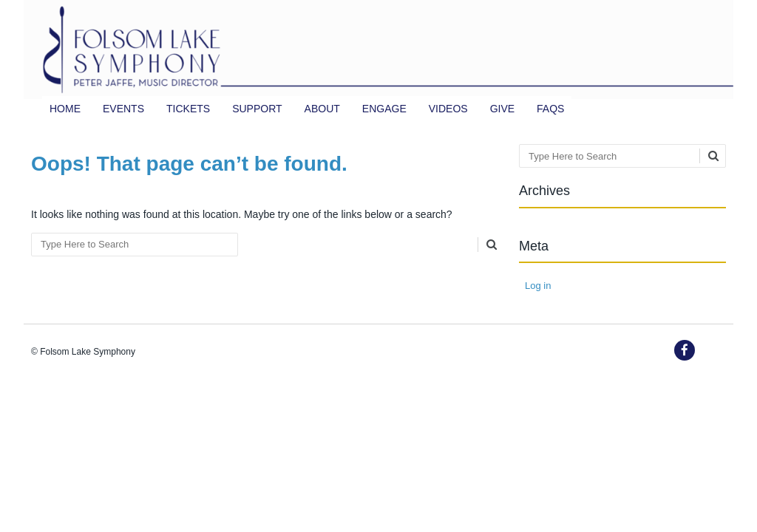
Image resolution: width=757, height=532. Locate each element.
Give (502, 109)
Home (65, 109)
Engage (384, 109)
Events (123, 109)
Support (257, 109)
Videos (448, 109)
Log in (538, 286)
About (322, 109)
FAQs (550, 109)
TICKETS (188, 109)
